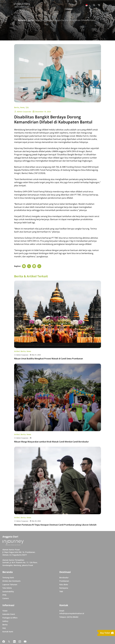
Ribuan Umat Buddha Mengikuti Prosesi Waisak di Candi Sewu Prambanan (49, 359)
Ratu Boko (64, 585)
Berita (17, 107)
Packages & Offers (10, 618)
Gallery (5, 621)
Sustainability (8, 591)
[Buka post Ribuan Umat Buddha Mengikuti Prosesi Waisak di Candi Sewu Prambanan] (58, 314)
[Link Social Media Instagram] (20, 642)
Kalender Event (9, 614)
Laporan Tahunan (10, 585)
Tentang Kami (8, 578)
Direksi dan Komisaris (11, 581)
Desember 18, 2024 (42, 112)
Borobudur (64, 578)
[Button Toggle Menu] (99, 5)
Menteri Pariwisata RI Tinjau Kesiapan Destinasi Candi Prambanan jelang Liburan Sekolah (55, 525)
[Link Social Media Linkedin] (14, 642)
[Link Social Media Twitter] (9, 642)
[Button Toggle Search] (94, 5)
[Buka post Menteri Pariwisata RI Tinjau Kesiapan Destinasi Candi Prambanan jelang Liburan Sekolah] (58, 480)
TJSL (27, 107)
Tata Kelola (7, 588)
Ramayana (64, 588)
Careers (6, 598)
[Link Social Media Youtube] (25, 642)
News (22, 107)
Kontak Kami (8, 632)
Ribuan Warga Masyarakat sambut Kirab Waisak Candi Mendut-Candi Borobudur (51, 442)
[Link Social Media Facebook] (4, 642)
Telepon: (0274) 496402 (69, 617)
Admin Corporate (23, 112)
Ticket (5, 611)
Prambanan (64, 581)
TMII (61, 591)
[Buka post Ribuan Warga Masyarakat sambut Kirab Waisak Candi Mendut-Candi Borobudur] (58, 397)
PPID (4, 595)
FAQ (4, 628)
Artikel (17, 351)
